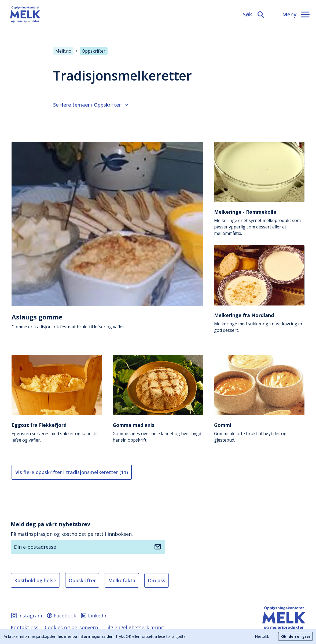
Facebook (61, 616)
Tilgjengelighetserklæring (134, 627)
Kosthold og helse (35, 580)
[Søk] (254, 14)
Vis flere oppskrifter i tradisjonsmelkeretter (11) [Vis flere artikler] (72, 472)
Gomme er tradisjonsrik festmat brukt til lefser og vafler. (107, 321)
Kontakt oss (25, 627)
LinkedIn (94, 616)
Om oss (157, 580)
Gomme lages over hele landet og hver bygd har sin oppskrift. (158, 432)
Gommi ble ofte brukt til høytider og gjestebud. (259, 432)
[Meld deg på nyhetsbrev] (158, 547)
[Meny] (296, 14)
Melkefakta (122, 580)
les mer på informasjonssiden (86, 636)
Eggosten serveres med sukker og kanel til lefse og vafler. (57, 432)
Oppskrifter (82, 580)
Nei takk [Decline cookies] (262, 636)
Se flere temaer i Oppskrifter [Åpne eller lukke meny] (91, 105)
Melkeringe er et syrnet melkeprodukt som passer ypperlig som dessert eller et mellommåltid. (259, 222)
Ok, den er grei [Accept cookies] (295, 636)
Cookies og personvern (71, 627)
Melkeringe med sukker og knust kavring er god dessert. (259, 323)
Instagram (26, 616)
